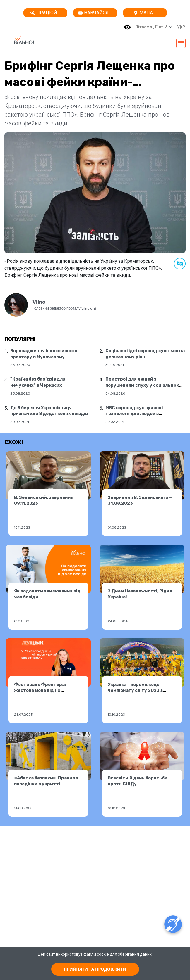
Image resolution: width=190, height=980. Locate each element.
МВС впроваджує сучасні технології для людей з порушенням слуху (134, 414)
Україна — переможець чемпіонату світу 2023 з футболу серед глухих (135, 691)
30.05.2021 (115, 365)
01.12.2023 (116, 808)
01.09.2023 (117, 527)
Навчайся (93, 13)
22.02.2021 (115, 422)
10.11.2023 (22, 527)
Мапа (143, 13)
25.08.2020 (20, 393)
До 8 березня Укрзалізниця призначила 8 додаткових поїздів (49, 411)
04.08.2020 (115, 393)
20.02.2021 (20, 422)
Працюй (44, 13)
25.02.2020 (20, 365)
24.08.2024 (118, 621)
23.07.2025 (24, 714)
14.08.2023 (23, 808)
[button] (180, 27)
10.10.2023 (116, 714)
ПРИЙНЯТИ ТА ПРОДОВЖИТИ (95, 969)
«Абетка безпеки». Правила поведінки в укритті (46, 781)
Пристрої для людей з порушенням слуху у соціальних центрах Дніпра (142, 385)
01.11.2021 (22, 621)
